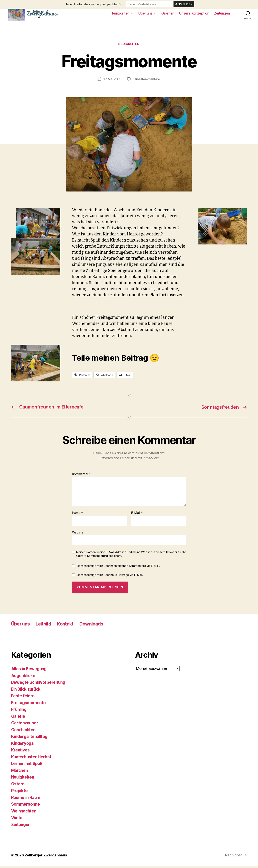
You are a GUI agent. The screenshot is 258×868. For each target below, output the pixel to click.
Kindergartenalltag (30, 738)
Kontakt (68, 626)
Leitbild (45, 626)
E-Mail (137, 515)
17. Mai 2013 (112, 81)
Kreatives (21, 752)
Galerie (18, 718)
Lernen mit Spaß (27, 765)
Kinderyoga (23, 745)
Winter (18, 819)
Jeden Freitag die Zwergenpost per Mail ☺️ (93, 4)
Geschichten (24, 731)
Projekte (20, 792)
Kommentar (81, 476)
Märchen (20, 772)
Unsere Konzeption (194, 14)
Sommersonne (26, 806)
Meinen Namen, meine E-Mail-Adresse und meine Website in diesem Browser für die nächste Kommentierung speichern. (131, 556)
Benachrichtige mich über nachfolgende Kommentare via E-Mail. (118, 568)
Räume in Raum (26, 799)
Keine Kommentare (146, 81)
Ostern (18, 785)
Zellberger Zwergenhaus (46, 857)
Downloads (95, 626)
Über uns (145, 14)
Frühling (19, 711)
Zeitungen (222, 14)
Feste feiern (23, 698)
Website (78, 534)
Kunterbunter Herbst (31, 758)
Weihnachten (24, 813)
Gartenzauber (25, 725)
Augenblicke (24, 677)
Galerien (168, 14)
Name (78, 515)
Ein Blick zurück (27, 691)
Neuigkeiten (120, 14)
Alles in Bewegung (30, 671)
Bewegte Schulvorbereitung (39, 684)
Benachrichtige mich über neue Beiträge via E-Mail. (110, 576)
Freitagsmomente (29, 704)
